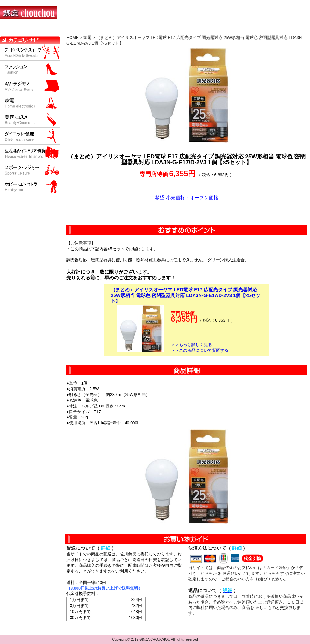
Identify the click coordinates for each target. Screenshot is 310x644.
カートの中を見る (277, 30)
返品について (192, 30)
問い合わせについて (234, 30)
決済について (110, 30)
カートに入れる (187, 213)
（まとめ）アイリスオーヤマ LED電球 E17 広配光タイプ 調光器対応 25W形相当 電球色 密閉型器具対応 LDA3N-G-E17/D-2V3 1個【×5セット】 (186, 295)
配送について (151, 30)
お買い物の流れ (66, 30)
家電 (87, 37)
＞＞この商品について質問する (200, 350)
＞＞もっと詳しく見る (191, 345)
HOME (28, 30)
